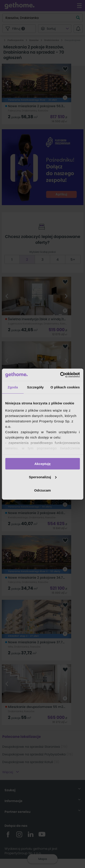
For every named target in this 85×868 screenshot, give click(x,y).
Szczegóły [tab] (35, 387)
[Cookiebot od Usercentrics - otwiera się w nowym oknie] (61, 375)
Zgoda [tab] (13, 387)
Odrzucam (42, 490)
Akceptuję (43, 464)
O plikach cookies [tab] (65, 387)
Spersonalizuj (43, 477)
